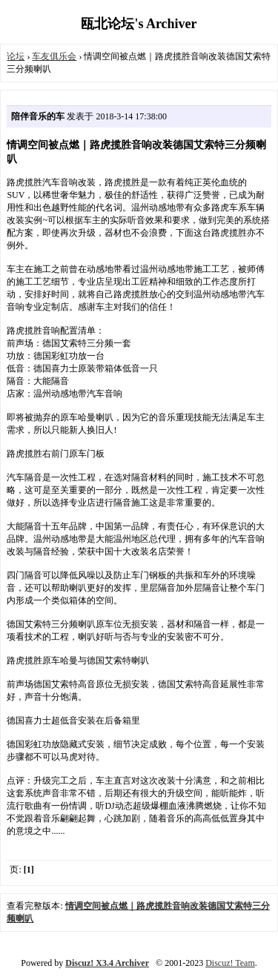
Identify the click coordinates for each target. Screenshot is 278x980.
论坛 (16, 56)
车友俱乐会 (54, 56)
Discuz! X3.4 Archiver (107, 963)
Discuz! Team (230, 963)
